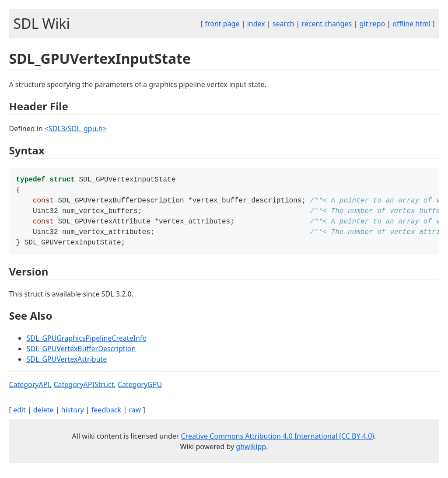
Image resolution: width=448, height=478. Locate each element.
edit (19, 416)
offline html (411, 24)
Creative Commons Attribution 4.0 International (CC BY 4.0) (278, 442)
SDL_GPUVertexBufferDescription (81, 355)
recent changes (327, 24)
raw (135, 416)
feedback (106, 416)
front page (222, 24)
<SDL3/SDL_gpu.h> (76, 129)
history (73, 416)
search (283, 24)
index (256, 24)
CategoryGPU (140, 391)
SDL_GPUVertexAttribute (66, 365)
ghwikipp (251, 453)
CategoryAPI (29, 391)
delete (44, 416)
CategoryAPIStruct (84, 391)
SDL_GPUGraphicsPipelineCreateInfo (86, 344)
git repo (372, 24)
